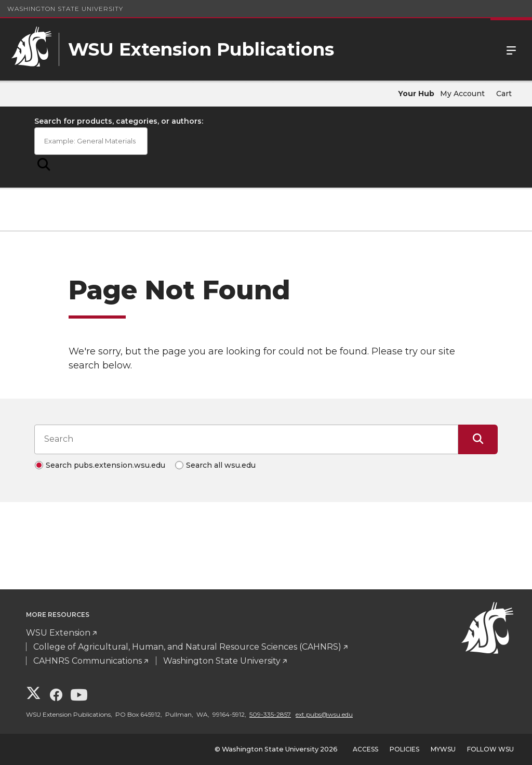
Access (365, 749)
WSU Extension (58, 633)
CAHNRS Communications (88, 661)
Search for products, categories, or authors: (119, 121)
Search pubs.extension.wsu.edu (105, 465)
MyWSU (443, 749)
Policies (404, 749)
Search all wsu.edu (221, 465)
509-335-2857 (270, 714)
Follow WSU (490, 749)
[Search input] (246, 439)
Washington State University (65, 9)
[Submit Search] (44, 165)
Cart (504, 94)
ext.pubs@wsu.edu (324, 714)
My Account (462, 94)
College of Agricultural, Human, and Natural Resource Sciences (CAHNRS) (187, 647)
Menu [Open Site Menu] (511, 49)
